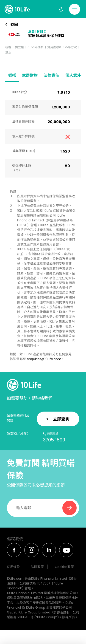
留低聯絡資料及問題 (18, 418)
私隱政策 (37, 567)
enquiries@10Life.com (44, 359)
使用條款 (13, 567)
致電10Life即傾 (18, 434)
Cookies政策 (64, 567)
